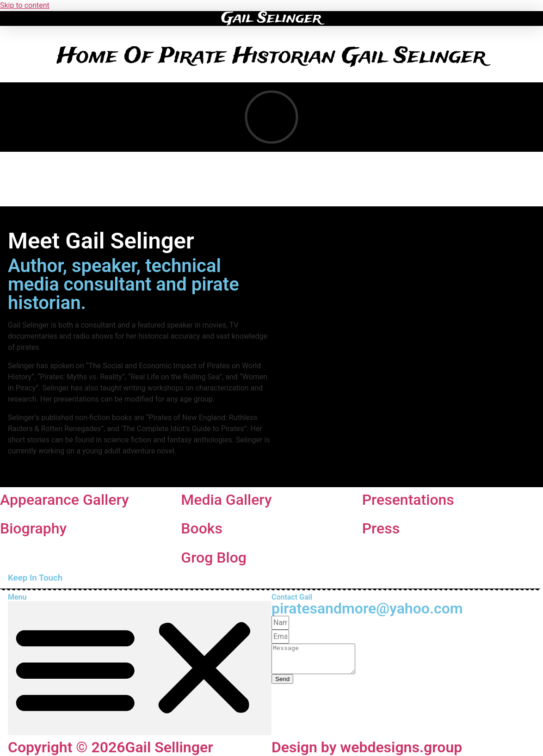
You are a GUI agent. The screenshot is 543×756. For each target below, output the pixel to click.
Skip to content (25, 5)
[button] (10, 16)
